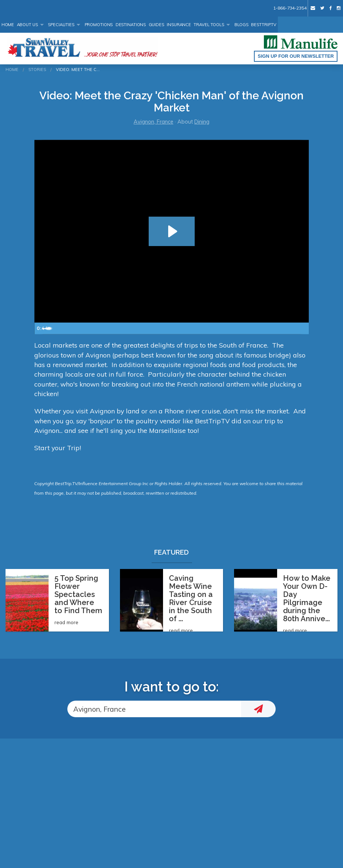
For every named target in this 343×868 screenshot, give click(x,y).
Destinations (131, 25)
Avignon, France (153, 122)
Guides (156, 25)
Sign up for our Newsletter (296, 56)
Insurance (179, 25)
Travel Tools (209, 25)
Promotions (99, 25)
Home (8, 25)
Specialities (61, 25)
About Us (27, 25)
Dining (202, 122)
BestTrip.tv (264, 25)
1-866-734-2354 (290, 8)
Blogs (241, 25)
